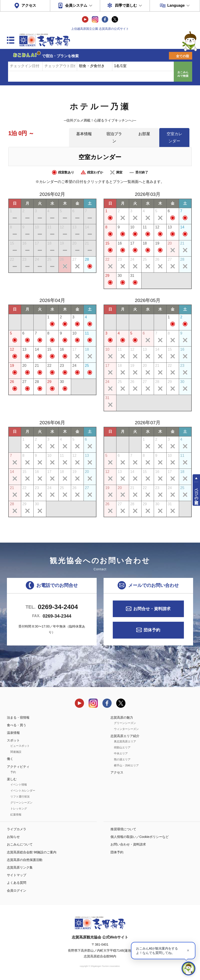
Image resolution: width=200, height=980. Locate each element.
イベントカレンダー (23, 791)
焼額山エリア (122, 747)
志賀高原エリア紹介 (125, 736)
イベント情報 (19, 785)
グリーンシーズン (21, 803)
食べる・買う (17, 725)
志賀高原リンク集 (20, 867)
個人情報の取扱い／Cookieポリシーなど (140, 837)
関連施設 (16, 752)
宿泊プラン (114, 137)
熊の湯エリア (122, 759)
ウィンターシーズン (126, 729)
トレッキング (19, 809)
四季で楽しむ (126, 5)
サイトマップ (17, 875)
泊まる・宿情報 (18, 717)
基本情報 (84, 134)
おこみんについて (20, 844)
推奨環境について (123, 829)
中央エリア (121, 753)
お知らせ (13, 837)
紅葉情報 (16, 815)
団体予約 (152, 630)
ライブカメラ (17, 829)
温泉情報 (13, 733)
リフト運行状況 (20, 797)
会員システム (76, 5)
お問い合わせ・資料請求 (128, 844)
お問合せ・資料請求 (152, 609)
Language (176, 5)
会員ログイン (17, 890)
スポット (13, 740)
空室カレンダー (174, 137)
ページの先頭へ (196, 494)
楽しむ (12, 779)
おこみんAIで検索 (183, 74)
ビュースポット (20, 746)
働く (10, 759)
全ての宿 (183, 56)
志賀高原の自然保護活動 (25, 860)
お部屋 (144, 134)
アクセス (29, 5)
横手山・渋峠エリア (126, 765)
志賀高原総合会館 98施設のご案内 (32, 852)
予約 (13, 772)
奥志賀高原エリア (125, 741)
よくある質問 (17, 883)
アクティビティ (18, 767)
